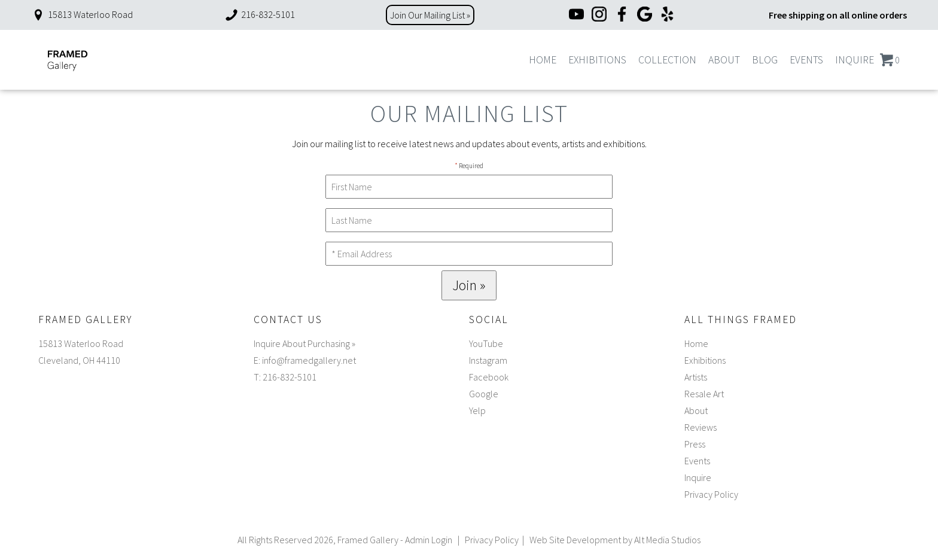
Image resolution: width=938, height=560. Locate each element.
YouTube (486, 343)
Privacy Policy (711, 494)
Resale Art (704, 394)
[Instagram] (599, 15)
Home (543, 60)
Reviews (701, 427)
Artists (696, 377)
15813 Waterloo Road (82, 14)
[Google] (645, 15)
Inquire (855, 60)
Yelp (477, 410)
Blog (765, 60)
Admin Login (429, 540)
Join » (469, 285)
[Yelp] (667, 15)
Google (484, 394)
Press (695, 444)
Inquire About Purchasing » (304, 343)
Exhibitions (597, 60)
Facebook (489, 377)
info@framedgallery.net (309, 360)
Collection (667, 60)
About (724, 60)
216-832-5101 (260, 14)
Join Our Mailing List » (430, 15)
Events (806, 60)
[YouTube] (576, 15)
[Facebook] (622, 15)
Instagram (488, 360)
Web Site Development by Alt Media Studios (615, 540)
